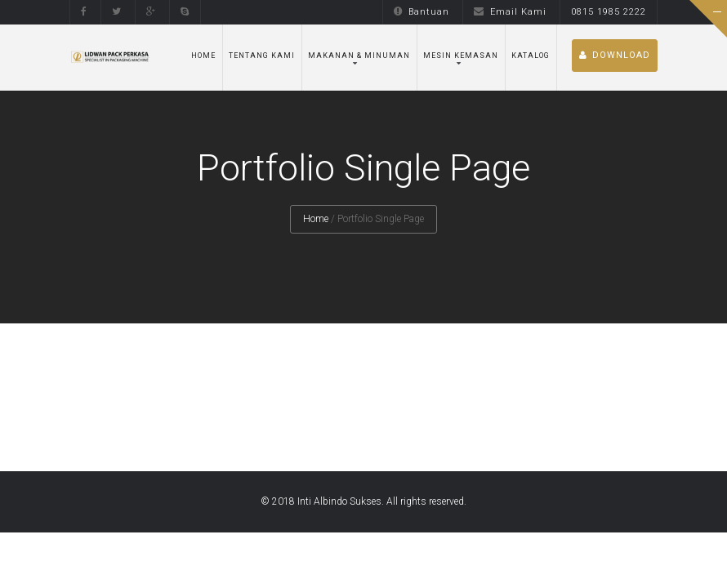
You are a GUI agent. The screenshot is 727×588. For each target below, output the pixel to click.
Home (203, 56)
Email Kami (510, 12)
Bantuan (421, 12)
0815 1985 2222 (609, 12)
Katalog (531, 56)
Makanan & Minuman (359, 56)
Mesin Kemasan (461, 56)
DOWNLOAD (615, 55)
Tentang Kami (262, 56)
